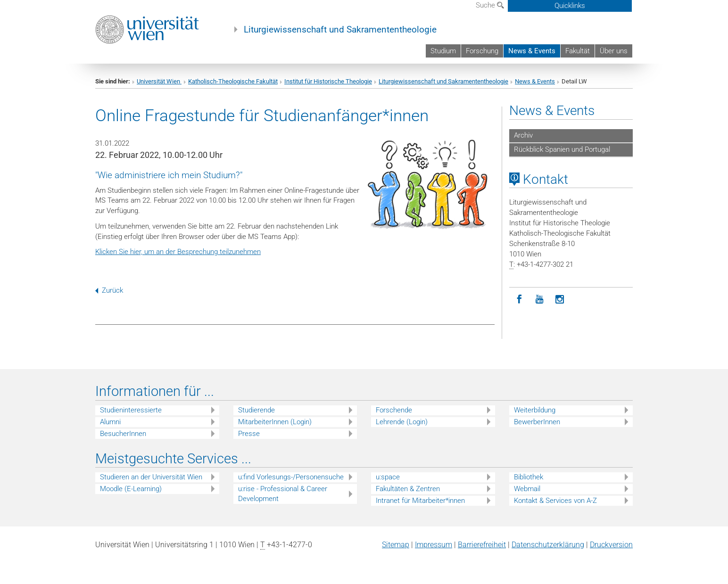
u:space (388, 477)
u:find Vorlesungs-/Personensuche (291, 477)
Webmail (527, 489)
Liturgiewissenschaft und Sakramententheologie (340, 30)
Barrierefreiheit (482, 545)
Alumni (110, 422)
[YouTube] (540, 300)
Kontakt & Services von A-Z (555, 501)
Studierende (256, 410)
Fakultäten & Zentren (408, 489)
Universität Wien (159, 81)
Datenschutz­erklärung (548, 545)
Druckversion (611, 545)
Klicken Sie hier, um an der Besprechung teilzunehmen (178, 252)
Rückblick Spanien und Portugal (562, 149)
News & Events (532, 51)
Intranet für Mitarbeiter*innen (420, 501)
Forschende (394, 410)
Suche (490, 5)
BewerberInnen (537, 422)
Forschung (482, 51)
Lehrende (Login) (402, 422)
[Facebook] (519, 300)
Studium (443, 51)
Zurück (109, 290)
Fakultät (578, 51)
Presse (249, 434)
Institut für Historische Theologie (328, 81)
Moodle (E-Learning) (131, 489)
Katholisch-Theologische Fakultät (233, 81)
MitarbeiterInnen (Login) (275, 422)
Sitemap (396, 545)
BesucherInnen (123, 434)
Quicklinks (570, 6)
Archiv (523, 135)
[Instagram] (560, 300)
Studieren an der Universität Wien (151, 477)
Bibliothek (529, 477)
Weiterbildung (535, 410)
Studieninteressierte (131, 410)
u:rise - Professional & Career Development (283, 494)
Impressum (434, 545)
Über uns (614, 51)
